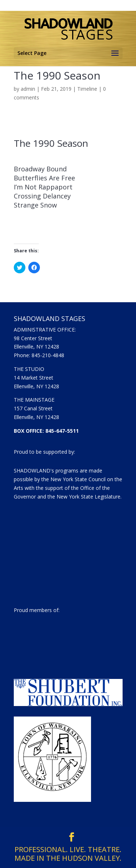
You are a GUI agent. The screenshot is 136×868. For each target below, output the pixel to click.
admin (28, 89)
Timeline (87, 89)
